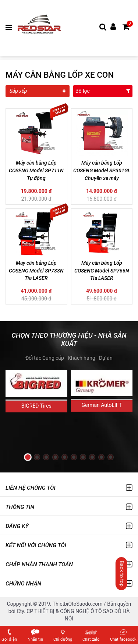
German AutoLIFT (102, 405)
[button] (28, 457)
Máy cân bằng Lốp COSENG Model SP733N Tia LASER (36, 271)
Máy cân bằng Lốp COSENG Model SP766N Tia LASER (102, 271)
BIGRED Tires (36, 406)
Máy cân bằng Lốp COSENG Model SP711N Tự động (36, 170)
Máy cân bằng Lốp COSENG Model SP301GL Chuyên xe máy (102, 170)
